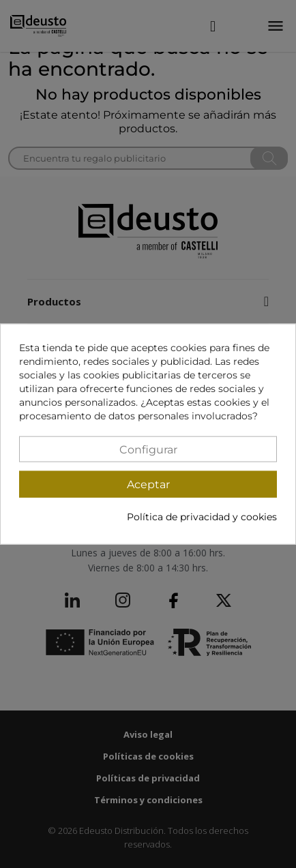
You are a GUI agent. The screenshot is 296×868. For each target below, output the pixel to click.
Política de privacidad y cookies (202, 517)
